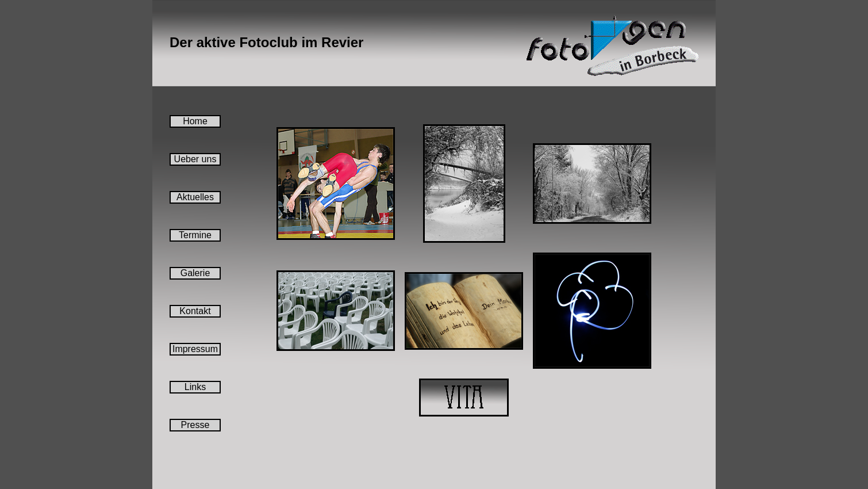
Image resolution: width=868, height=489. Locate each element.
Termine (195, 235)
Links (195, 387)
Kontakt (195, 311)
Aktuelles (195, 197)
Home (195, 121)
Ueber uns (195, 159)
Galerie (195, 273)
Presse (195, 425)
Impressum (195, 349)
